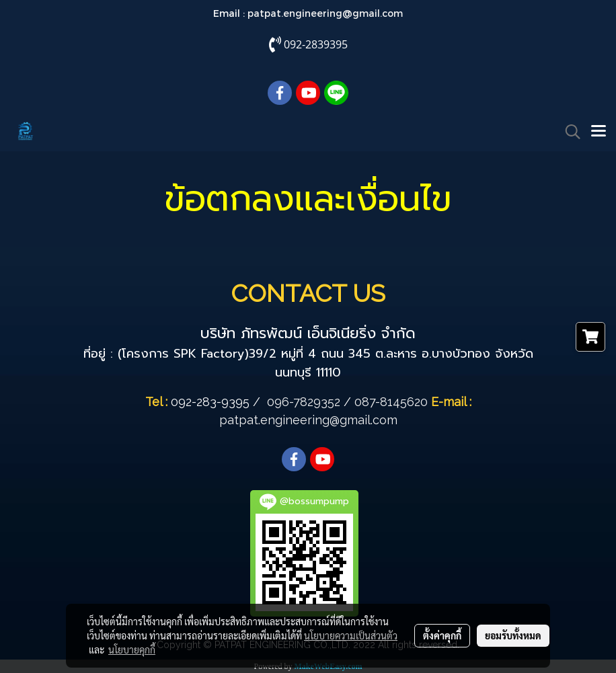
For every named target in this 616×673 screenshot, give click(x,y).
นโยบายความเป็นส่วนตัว (351, 635)
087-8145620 (391, 402)
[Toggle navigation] (599, 132)
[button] (568, 132)
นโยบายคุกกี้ (132, 649)
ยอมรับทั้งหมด (513, 635)
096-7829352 (304, 402)
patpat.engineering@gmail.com (325, 13)
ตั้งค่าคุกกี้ (442, 635)
